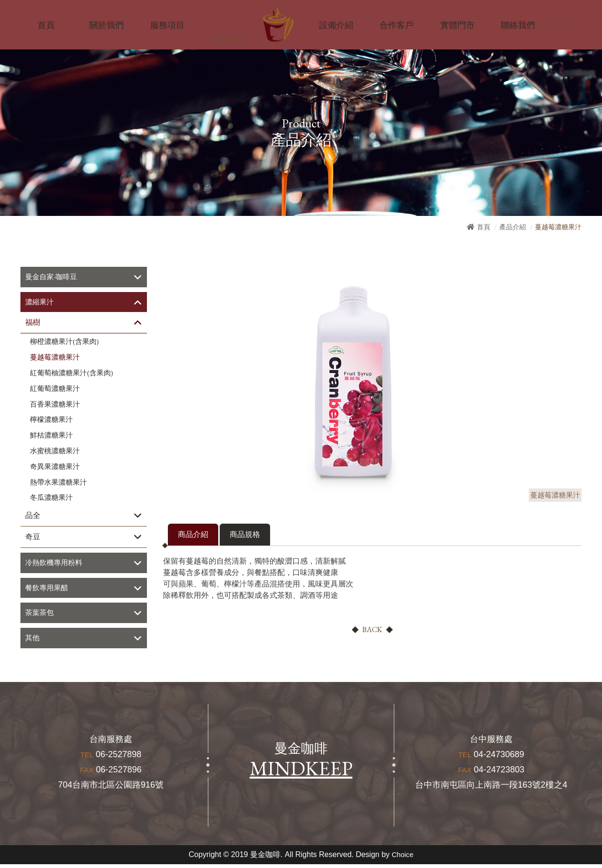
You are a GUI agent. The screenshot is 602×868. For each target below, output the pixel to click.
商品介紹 (193, 534)
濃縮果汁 (40, 303)
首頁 (484, 227)
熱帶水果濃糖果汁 (58, 483)
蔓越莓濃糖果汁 (55, 359)
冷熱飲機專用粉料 (56, 564)
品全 (33, 517)
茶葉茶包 (40, 616)
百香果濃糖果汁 (55, 405)
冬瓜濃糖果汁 (51, 499)
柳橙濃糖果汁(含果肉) (64, 343)
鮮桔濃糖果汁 (51, 437)
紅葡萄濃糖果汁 (55, 390)
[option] (353, 381)
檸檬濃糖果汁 (51, 421)
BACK (372, 629)
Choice (403, 858)
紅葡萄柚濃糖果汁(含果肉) (72, 374)
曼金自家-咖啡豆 (53, 277)
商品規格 (245, 534)
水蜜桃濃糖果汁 (55, 452)
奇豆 (33, 538)
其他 (33, 641)
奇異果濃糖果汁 (55, 468)
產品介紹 (513, 227)
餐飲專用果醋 (48, 590)
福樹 (33, 324)
